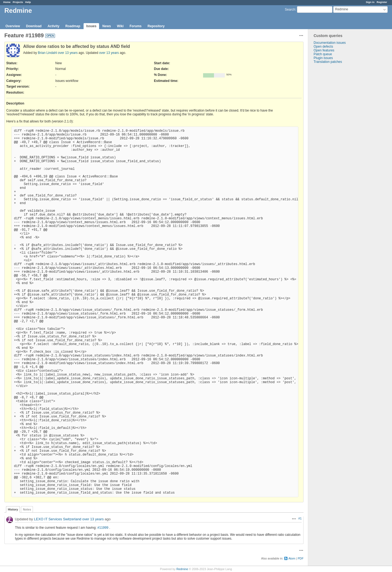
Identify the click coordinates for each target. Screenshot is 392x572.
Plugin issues (323, 58)
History (13, 509)
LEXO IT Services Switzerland (58, 519)
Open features (324, 50)
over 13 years (68, 53)
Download (34, 26)
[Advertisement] (335, 149)
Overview (13, 26)
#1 (300, 518)
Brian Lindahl (47, 53)
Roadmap (73, 26)
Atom (292, 558)
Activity (53, 26)
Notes (27, 509)
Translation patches (328, 62)
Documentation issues (330, 43)
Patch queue (323, 54)
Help (28, 2)
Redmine (182, 569)
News (107, 26)
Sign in (370, 2)
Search (290, 10)
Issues (91, 26)
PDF (301, 558)
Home (7, 2)
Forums (136, 26)
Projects (18, 2)
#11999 (103, 528)
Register (382, 2)
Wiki (120, 26)
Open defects (323, 47)
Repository (156, 26)
